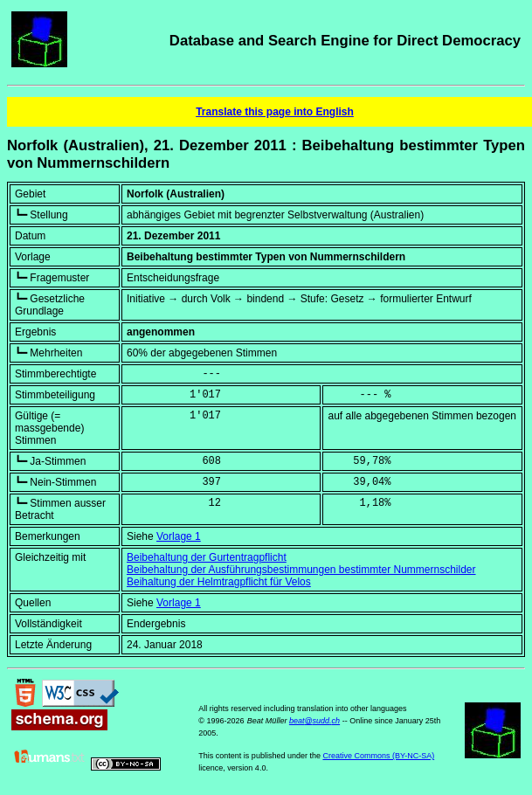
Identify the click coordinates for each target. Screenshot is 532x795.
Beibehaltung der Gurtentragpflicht (207, 557)
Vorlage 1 (179, 536)
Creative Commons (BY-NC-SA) (378, 756)
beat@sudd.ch (314, 721)
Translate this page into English (275, 112)
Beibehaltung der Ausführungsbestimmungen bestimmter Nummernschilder (301, 570)
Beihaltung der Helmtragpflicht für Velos (219, 582)
